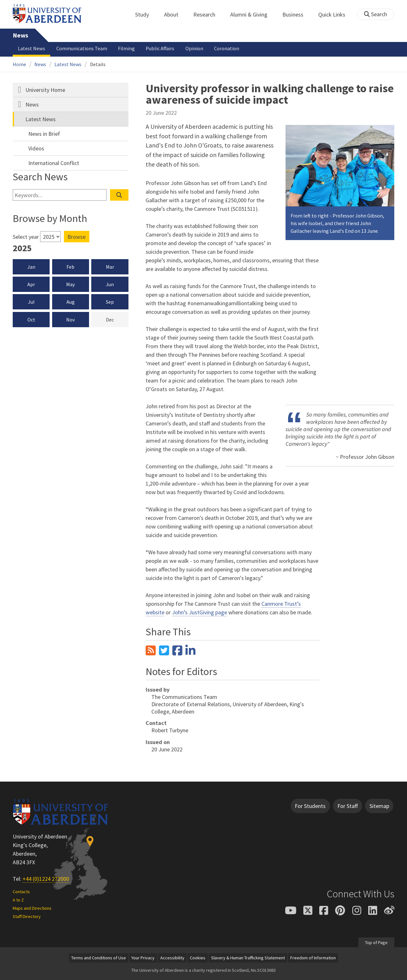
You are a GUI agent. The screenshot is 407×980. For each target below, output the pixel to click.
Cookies (198, 958)
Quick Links (335, 14)
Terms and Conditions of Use (99, 958)
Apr (31, 284)
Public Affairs (160, 48)
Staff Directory (27, 916)
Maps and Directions (32, 908)
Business (296, 14)
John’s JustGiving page (200, 612)
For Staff (348, 806)
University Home (45, 90)
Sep (110, 302)
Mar (110, 267)
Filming (126, 48)
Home (19, 64)
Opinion (194, 48)
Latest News (31, 48)
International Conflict (54, 163)
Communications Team (82, 48)
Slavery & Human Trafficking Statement (248, 958)
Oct (31, 320)
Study (145, 14)
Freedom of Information (313, 958)
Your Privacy (143, 958)
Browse (76, 237)
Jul (31, 302)
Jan (31, 267)
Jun (110, 284)
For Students (310, 806)
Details (98, 64)
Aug (71, 302)
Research (208, 14)
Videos (36, 148)
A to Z (18, 900)
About (175, 14)
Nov (70, 320)
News (21, 35)
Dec (117, 319)
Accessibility (172, 958)
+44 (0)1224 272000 (46, 879)
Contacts (21, 892)
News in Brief (44, 134)
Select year (26, 237)
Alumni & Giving (252, 14)
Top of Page (376, 942)
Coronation (227, 48)
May (70, 284)
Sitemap (379, 806)
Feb (70, 267)
